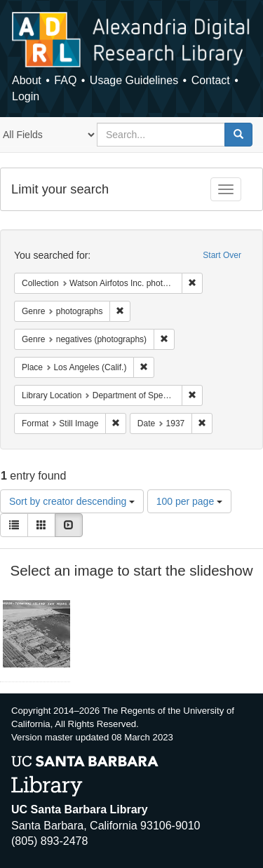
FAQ (65, 80)
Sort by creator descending (72, 501)
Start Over (222, 255)
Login (26, 96)
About (27, 80)
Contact (211, 80)
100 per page (189, 501)
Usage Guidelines (134, 80)
